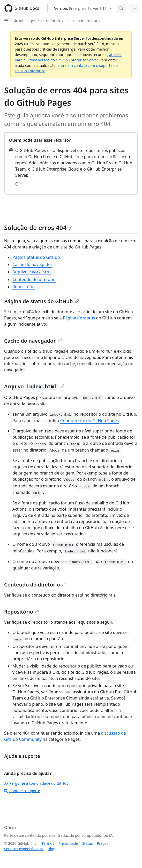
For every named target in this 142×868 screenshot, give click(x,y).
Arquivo (32, 272)
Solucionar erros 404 (83, 21)
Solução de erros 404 (38, 227)
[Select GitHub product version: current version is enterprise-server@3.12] (83, 8)
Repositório (24, 287)
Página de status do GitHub (42, 301)
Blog (51, 849)
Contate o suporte (22, 791)
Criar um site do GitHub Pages (90, 421)
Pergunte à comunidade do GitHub (36, 783)
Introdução (51, 21)
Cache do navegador (32, 264)
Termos (48, 843)
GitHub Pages (24, 21)
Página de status (79, 318)
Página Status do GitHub (36, 257)
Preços (103, 843)
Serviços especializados (24, 849)
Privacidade (68, 843)
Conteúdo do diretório (34, 279)
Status (88, 843)
